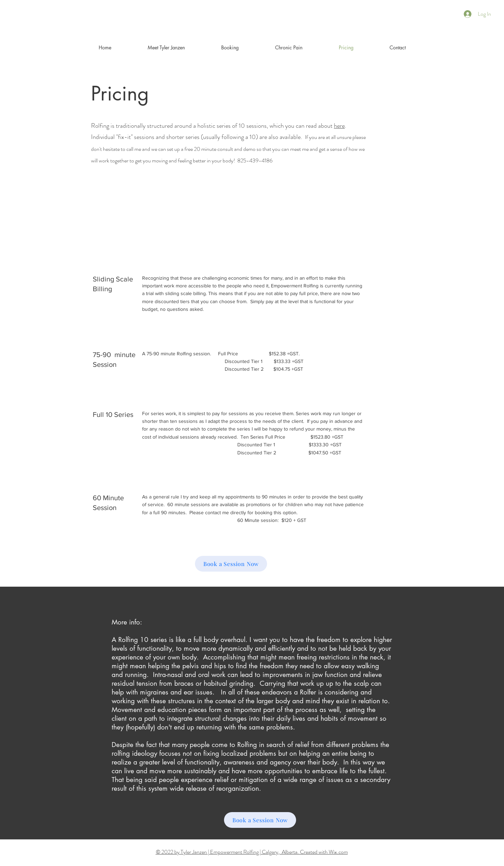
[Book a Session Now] (231, 564)
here (339, 126)
